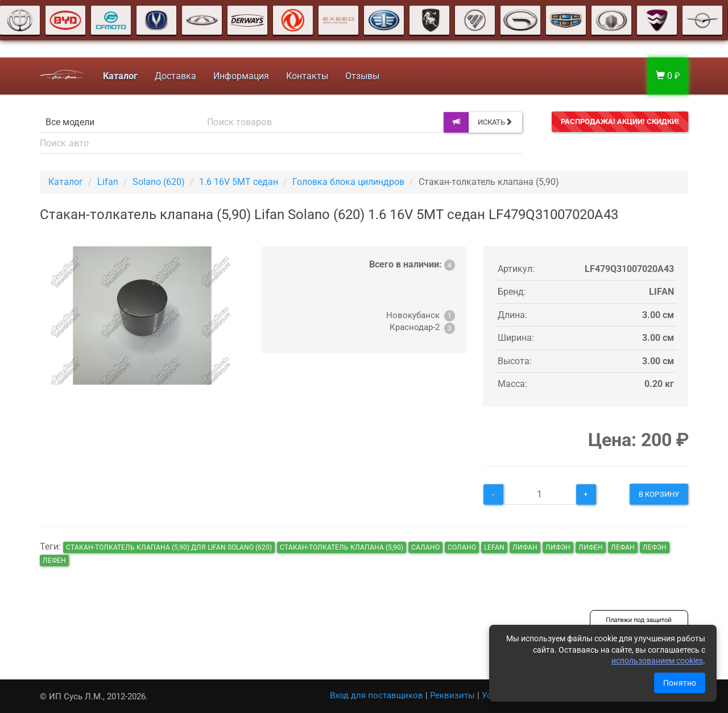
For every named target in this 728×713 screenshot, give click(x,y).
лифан (525, 547)
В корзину (659, 494)
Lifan (108, 182)
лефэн (655, 547)
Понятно (680, 683)
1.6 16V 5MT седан (239, 182)
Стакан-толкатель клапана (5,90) (342, 547)
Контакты (307, 76)
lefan (494, 547)
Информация (241, 76)
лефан (623, 547)
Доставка (175, 76)
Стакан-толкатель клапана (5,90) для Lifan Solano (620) (169, 547)
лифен (591, 547)
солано (462, 547)
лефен (54, 560)
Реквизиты (452, 695)
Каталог (66, 182)
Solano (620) (159, 182)
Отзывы (362, 76)
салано (425, 547)
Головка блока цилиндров (348, 182)
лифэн (558, 547)
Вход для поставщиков (377, 695)
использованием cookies (657, 661)
